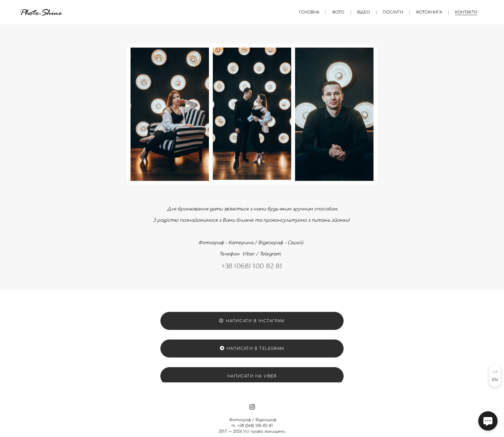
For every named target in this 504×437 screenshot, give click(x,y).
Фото (338, 12)
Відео (364, 12)
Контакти (466, 12)
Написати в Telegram (252, 352)
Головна (309, 12)
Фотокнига (429, 12)
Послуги (393, 12)
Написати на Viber (252, 380)
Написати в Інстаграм (252, 325)
